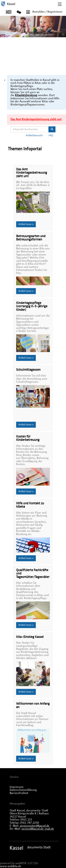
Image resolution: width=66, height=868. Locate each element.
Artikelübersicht (34, 136)
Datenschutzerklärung (23, 790)
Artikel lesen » (26, 224)
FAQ (51, 136)
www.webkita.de (11, 866)
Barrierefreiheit (19, 793)
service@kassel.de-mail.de (38, 829)
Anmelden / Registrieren (43, 12)
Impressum (17, 787)
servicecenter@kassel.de (34, 826)
